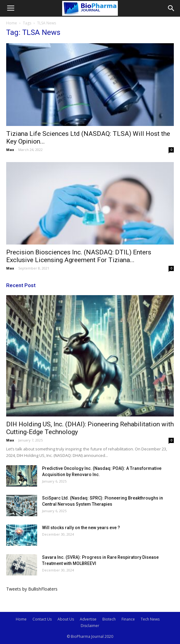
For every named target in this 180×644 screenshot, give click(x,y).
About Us (66, 619)
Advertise (88, 619)
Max (10, 150)
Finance (128, 619)
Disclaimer (90, 626)
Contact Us (42, 619)
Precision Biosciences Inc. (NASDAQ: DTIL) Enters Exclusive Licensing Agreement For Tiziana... (79, 256)
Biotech (109, 619)
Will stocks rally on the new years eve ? (81, 528)
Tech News (150, 619)
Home (12, 23)
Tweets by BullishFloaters (32, 589)
